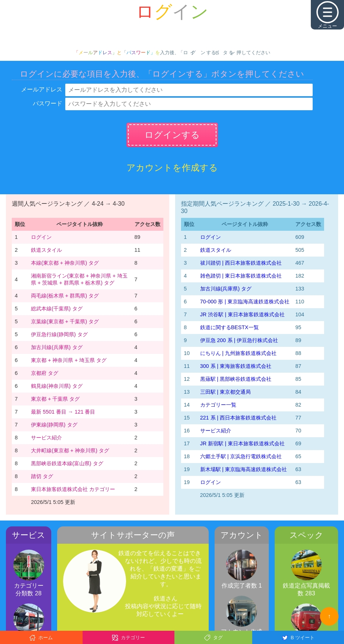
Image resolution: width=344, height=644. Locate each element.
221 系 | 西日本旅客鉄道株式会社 (239, 418)
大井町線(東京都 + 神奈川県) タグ (70, 450)
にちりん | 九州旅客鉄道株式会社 (239, 353)
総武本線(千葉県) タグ (57, 309)
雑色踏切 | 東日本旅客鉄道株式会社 (241, 276)
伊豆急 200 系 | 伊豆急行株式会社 (239, 340)
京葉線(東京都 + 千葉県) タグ (65, 321)
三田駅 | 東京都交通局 (226, 392)
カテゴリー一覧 (218, 405)
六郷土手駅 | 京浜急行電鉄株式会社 (241, 456)
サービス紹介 (46, 438)
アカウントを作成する (172, 168)
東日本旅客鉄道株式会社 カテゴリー (73, 489)
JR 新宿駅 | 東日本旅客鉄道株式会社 (242, 443)
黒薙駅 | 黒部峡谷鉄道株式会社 (236, 379)
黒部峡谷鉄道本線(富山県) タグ (67, 463)
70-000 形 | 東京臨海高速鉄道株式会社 (245, 302)
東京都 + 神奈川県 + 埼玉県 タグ (69, 360)
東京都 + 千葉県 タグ (55, 399)
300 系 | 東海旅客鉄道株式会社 (236, 366)
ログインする (172, 135)
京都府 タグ (45, 373)
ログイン (41, 237)
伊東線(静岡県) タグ (54, 425)
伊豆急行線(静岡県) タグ (59, 334)
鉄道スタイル (46, 250)
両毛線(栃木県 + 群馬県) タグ (65, 296)
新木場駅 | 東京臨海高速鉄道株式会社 (244, 469)
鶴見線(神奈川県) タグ (57, 386)
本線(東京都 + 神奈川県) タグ (65, 263)
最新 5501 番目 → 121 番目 (63, 412)
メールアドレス (42, 89)
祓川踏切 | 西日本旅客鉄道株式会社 (241, 263)
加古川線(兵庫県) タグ (57, 347)
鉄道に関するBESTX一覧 (230, 327)
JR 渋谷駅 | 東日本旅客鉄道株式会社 (242, 314)
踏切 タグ (42, 476)
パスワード (48, 103)
